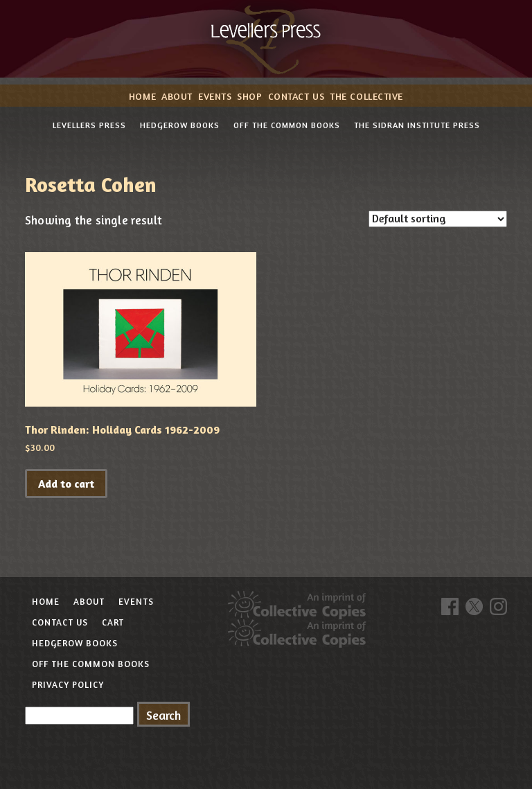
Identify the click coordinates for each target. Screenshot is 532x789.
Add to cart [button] (66, 484)
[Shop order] (438, 219)
